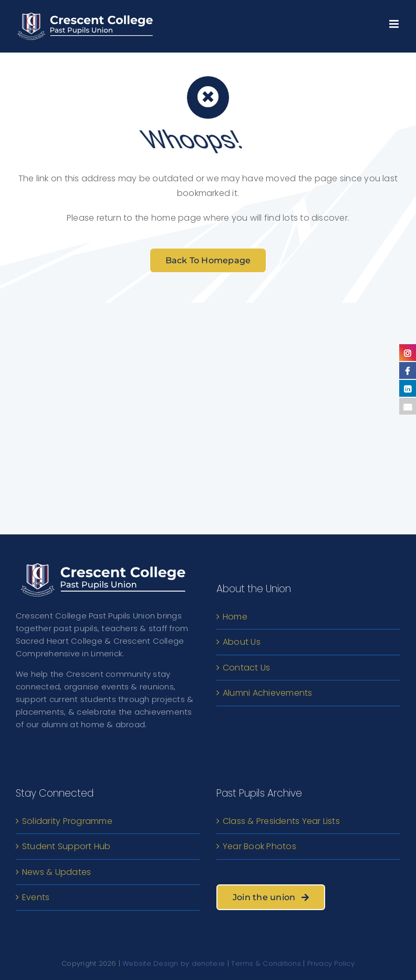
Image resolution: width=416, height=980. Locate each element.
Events (36, 897)
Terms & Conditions (266, 963)
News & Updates (56, 872)
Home (235, 617)
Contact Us (246, 668)
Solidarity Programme (67, 821)
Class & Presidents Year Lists (281, 821)
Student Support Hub (66, 846)
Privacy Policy (331, 963)
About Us (242, 642)
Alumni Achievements (268, 693)
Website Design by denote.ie (174, 963)
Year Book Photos (259, 846)
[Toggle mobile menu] (395, 21)
